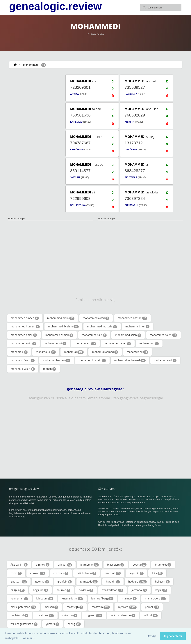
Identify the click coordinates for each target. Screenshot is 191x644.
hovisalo (86, 590)
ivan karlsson (112, 590)
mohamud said (165, 360)
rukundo (70, 615)
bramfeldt (163, 565)
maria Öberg (155, 599)
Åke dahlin (19, 565)
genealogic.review (56, 6)
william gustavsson (24, 624)
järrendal (139, 590)
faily (157, 573)
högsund (41, 590)
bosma (140, 565)
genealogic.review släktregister (96, 389)
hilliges (18, 590)
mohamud (74, 352)
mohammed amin (61, 318)
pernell (152, 607)
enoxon (38, 573)
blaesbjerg (116, 565)
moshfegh (75, 607)
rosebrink (45, 615)
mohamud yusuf (23, 369)
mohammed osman (59, 335)
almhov (43, 565)
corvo (16, 573)
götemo (42, 582)
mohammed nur (137, 327)
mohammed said (94, 335)
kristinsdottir (72, 599)
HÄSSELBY (131, 94)
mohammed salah (128, 335)
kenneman (19, 599)
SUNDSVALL (132, 205)
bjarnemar (90, 565)
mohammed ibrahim (63, 327)
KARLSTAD (76, 122)
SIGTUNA (75, 177)
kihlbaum (45, 599)
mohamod (19, 352)
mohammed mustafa (102, 327)
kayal (161, 590)
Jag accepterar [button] (173, 636)
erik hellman (86, 573)
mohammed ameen (25, 318)
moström (101, 607)
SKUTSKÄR (131, 177)
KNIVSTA (130, 122)
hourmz (63, 590)
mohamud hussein (92, 360)
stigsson (94, 615)
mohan (50, 369)
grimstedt (89, 582)
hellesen (162, 582)
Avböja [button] (152, 636)
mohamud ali (138, 352)
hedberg (138, 582)
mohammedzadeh (118, 343)
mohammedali (55, 343)
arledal (65, 565)
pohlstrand (19, 615)
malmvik (129, 599)
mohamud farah (23, 360)
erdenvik (61, 573)
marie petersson (23, 607)
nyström (127, 607)
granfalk (65, 582)
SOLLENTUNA (78, 205)
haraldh (113, 582)
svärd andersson (123, 615)
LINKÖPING (77, 150)
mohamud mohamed (130, 360)
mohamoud (46, 352)
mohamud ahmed (105, 352)
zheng (74, 624)
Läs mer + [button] (28, 638)
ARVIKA (75, 94)
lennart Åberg (102, 599)
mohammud (149, 343)
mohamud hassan (57, 360)
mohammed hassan (132, 318)
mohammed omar (24, 335)
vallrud (151, 615)
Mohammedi (31, 65)
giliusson (19, 582)
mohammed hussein (25, 327)
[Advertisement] (33, 97)
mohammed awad (96, 318)
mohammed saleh (164, 335)
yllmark (53, 624)
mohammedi (85, 343)
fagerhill (136, 573)
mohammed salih (23, 343)
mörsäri (51, 607)
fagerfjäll (113, 573)
